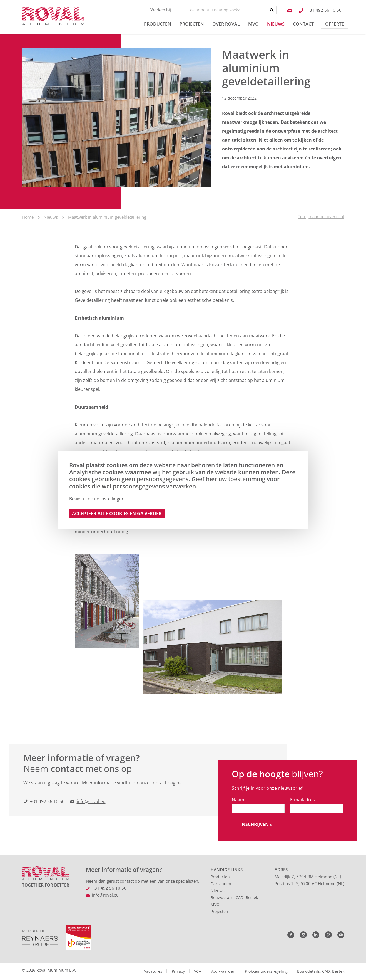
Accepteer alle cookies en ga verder (117, 514)
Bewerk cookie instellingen (97, 499)
